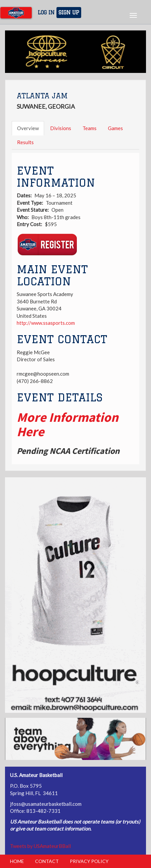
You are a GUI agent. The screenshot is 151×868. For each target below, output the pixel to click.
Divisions (61, 128)
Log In (46, 13)
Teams (90, 128)
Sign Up (69, 13)
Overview (28, 128)
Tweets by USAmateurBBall (40, 846)
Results (25, 142)
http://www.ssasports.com (46, 323)
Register (47, 245)
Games (115, 128)
